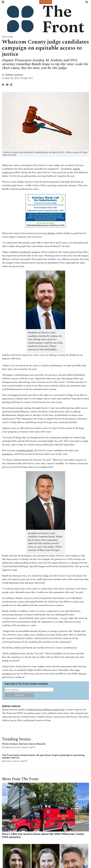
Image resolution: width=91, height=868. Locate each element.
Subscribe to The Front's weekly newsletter (26, 684)
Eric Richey (49, 233)
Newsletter (46, 2)
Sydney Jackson (14, 75)
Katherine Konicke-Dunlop (16, 747)
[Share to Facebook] (3, 85)
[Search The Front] (87, 2)
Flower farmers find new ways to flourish (24, 744)
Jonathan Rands (25, 451)
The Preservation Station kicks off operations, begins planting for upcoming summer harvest (43, 756)
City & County (7, 37)
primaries (7, 454)
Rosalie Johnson (12, 761)
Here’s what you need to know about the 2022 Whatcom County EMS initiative (43, 836)
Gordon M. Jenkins (30, 252)
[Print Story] (11, 85)
